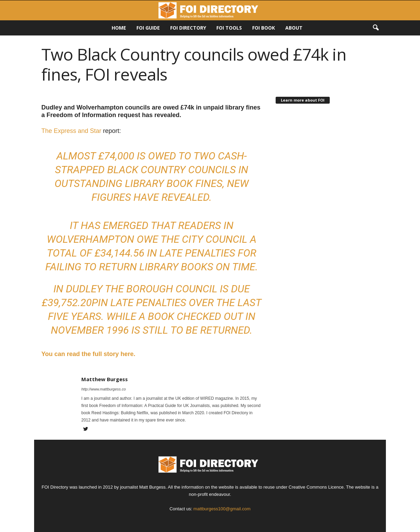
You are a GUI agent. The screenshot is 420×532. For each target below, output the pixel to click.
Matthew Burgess (105, 379)
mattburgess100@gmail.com (222, 509)
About (294, 28)
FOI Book (264, 28)
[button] (376, 28)
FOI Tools (229, 28)
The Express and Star (71, 131)
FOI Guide (148, 28)
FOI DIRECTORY (188, 28)
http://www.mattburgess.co (104, 389)
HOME (119, 28)
